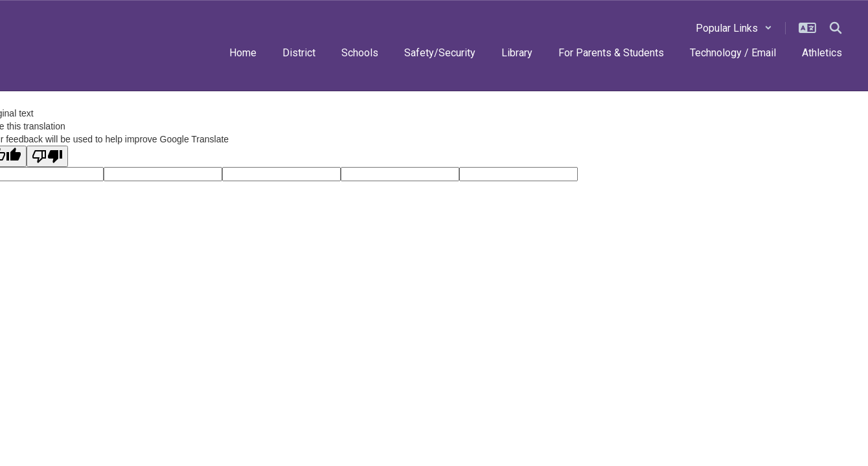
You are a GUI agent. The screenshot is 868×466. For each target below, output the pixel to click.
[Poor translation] (47, 156)
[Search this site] (836, 28)
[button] (734, 28)
